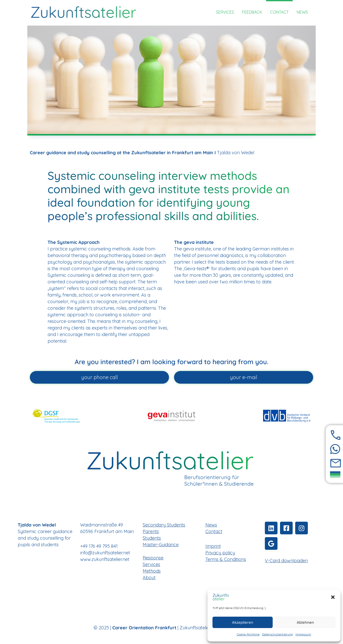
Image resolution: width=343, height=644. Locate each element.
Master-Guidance (161, 545)
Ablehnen (305, 622)
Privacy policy (220, 553)
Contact (214, 531)
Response (153, 558)
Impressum (303, 634)
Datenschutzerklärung (277, 634)
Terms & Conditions (226, 559)
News (211, 525)
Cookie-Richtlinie (248, 634)
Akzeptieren (243, 622)
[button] (333, 597)
